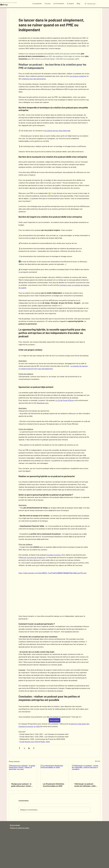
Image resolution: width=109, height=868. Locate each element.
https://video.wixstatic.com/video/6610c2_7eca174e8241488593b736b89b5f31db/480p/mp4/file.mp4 (53, 573)
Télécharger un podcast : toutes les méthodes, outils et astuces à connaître (86, 785)
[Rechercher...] (93, 4)
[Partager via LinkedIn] (29, 748)
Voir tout (98, 761)
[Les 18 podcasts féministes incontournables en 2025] (55, 773)
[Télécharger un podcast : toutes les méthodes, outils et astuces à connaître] (86, 773)
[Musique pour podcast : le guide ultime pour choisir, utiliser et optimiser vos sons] (23, 773)
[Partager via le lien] (34, 748)
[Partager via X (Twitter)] (24, 748)
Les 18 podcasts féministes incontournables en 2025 (53, 785)
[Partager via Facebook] (19, 748)
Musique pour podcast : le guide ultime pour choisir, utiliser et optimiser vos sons (23, 785)
